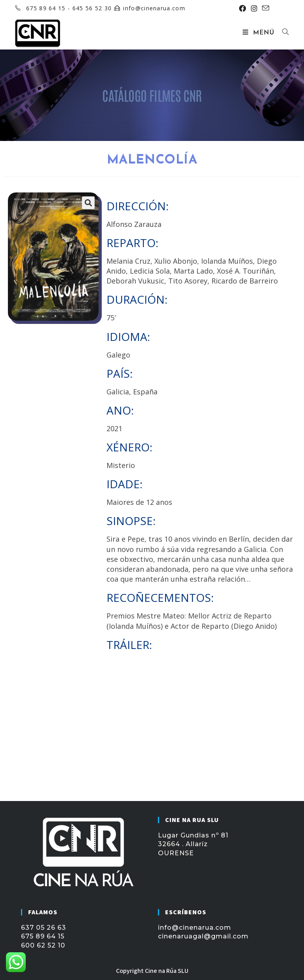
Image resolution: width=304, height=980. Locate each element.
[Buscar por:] (283, 33)
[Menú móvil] (259, 33)
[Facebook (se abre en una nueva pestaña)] (243, 8)
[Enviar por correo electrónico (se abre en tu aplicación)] (264, 8)
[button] (88, 203)
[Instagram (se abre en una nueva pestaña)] (254, 8)
